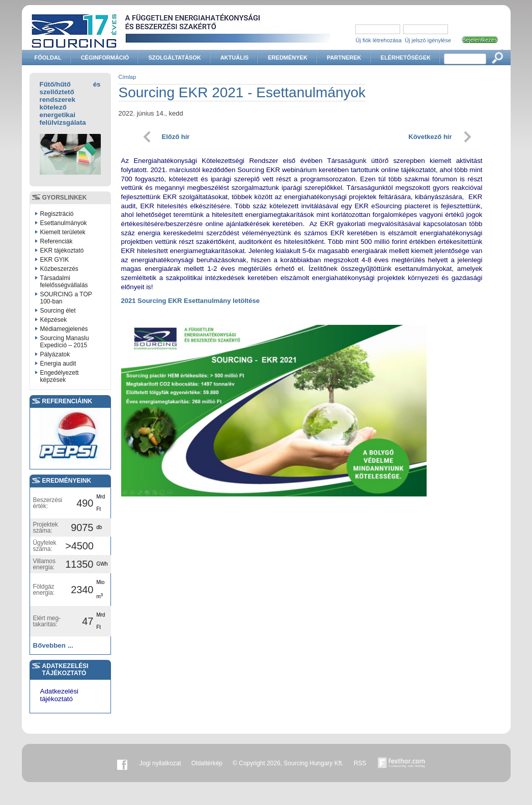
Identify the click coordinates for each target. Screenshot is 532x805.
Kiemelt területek (63, 232)
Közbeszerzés (59, 269)
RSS (360, 763)
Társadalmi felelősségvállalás (64, 282)
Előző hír (176, 137)
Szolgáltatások (174, 58)
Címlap (128, 77)
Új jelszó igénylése (428, 40)
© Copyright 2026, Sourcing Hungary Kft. (288, 763)
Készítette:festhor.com (402, 763)
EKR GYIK (55, 260)
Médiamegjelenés (64, 329)
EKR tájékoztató (62, 251)
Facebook (122, 763)
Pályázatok (55, 354)
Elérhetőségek (406, 58)
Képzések (54, 320)
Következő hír (430, 137)
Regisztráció (57, 214)
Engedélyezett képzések (60, 376)
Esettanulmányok (64, 223)
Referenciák (57, 241)
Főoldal (48, 58)
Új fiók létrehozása (379, 40)
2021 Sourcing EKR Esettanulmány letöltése (190, 301)
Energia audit (58, 364)
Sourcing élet (58, 311)
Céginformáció (105, 58)
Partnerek (344, 58)
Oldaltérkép (207, 763)
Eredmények (288, 58)
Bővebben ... (53, 645)
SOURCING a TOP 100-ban (66, 298)
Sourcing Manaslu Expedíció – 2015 (65, 342)
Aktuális (235, 58)
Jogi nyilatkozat (160, 763)
